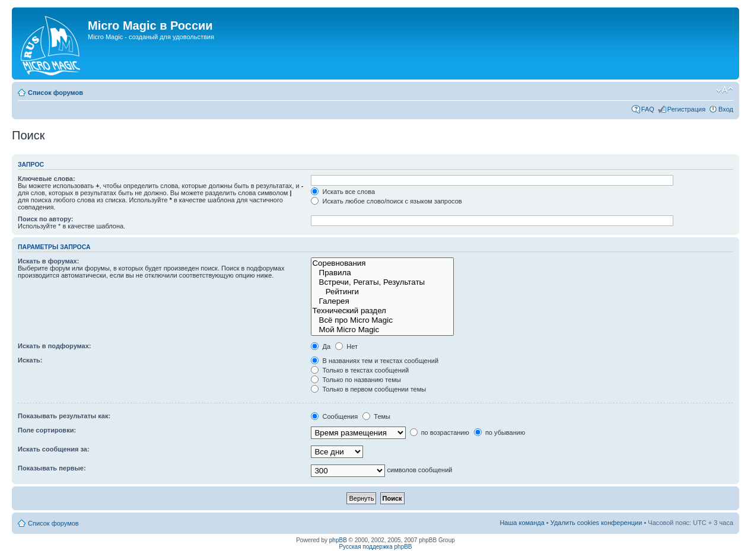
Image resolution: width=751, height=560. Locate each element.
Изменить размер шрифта (725, 90)
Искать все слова (343, 192)
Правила (382, 273)
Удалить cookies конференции (596, 523)
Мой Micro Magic (382, 330)
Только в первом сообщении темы (368, 389)
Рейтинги (382, 292)
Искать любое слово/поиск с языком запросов (386, 201)
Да (321, 346)
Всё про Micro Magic (382, 320)
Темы (376, 416)
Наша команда (522, 523)
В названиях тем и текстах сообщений (375, 361)
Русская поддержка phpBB (375, 547)
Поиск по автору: (45, 219)
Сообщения (334, 416)
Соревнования (382, 263)
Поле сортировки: (47, 430)
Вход (726, 109)
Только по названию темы (356, 380)
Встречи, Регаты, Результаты (382, 282)
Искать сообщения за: (54, 449)
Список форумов (55, 93)
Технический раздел (382, 311)
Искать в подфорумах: (55, 346)
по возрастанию (440, 432)
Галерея (382, 301)
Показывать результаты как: (64, 416)
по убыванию (499, 432)
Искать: (30, 360)
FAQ (648, 109)
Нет (346, 346)
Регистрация (686, 109)
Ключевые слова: (47, 179)
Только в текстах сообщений (360, 370)
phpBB (338, 540)
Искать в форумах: (48, 261)
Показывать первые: (52, 468)
